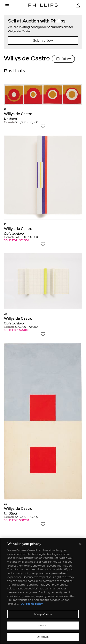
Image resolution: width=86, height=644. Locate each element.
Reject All (43, 626)
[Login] (78, 6)
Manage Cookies (43, 614)
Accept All (43, 637)
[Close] (80, 544)
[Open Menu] (10, 6)
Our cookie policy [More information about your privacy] (31, 604)
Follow (63, 59)
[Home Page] (43, 6)
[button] (43, 107)
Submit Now (43, 41)
